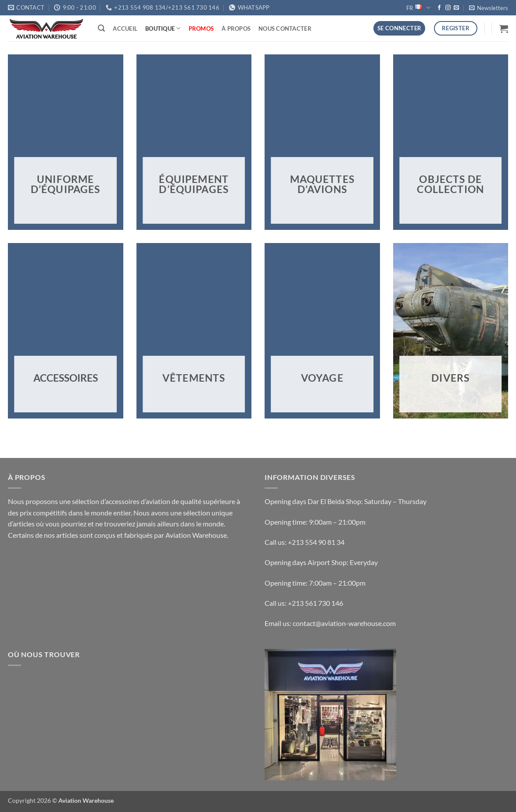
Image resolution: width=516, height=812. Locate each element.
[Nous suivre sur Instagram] (448, 8)
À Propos (236, 29)
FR (418, 8)
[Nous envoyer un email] (456, 8)
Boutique (163, 28)
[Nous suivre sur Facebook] (439, 8)
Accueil (125, 29)
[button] (489, 8)
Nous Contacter (285, 29)
